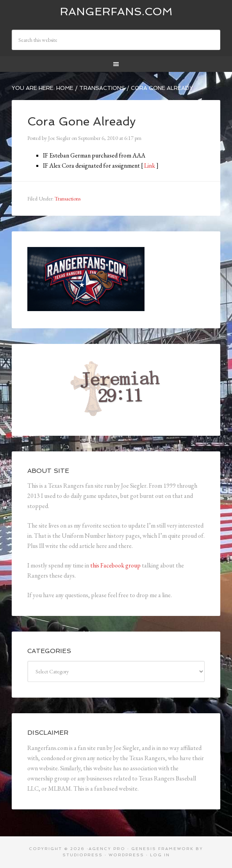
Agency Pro (107, 849)
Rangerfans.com (116, 12)
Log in (160, 855)
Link (150, 166)
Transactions (68, 199)
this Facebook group (115, 565)
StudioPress (83, 855)
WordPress (126, 855)
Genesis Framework (162, 849)
